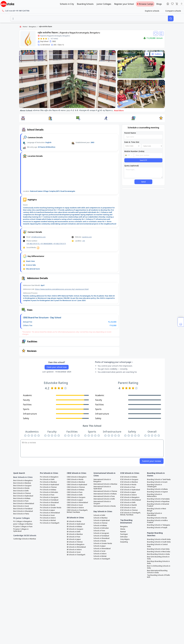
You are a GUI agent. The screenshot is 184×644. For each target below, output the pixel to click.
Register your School (124, 4)
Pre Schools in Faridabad (49, 500)
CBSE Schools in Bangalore (77, 477)
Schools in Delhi (99, 515)
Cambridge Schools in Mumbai (25, 539)
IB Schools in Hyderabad (76, 524)
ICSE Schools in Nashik (128, 505)
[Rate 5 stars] (48, 39)
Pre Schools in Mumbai (48, 482)
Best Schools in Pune (21, 501)
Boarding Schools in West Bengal (157, 510)
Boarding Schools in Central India (157, 545)
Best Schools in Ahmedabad (24, 504)
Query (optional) (131, 166)
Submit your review (152, 461)
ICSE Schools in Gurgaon (129, 479)
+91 (84, 241)
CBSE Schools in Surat (75, 505)
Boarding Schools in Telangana (159, 525)
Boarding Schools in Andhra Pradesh (157, 521)
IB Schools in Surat (74, 552)
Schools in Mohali (100, 556)
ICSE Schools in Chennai (129, 510)
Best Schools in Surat (21, 506)
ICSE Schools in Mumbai (129, 482)
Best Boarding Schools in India (158, 554)
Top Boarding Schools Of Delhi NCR (158, 576)
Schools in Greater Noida (103, 543)
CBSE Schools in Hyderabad (77, 485)
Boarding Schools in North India (159, 539)
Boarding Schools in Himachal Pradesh (158, 505)
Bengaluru (33, 27)
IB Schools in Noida (74, 521)
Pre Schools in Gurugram (49, 497)
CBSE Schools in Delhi (75, 495)
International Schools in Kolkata (105, 494)
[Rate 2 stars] (41, 39)
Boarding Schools (85, 4)
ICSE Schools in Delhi (128, 503)
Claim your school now (57, 367)
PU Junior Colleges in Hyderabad (21, 530)
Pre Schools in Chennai (48, 487)
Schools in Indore (100, 554)
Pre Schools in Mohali (48, 520)
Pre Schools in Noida (48, 505)
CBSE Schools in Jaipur (75, 500)
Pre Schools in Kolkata (48, 490)
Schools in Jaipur (100, 546)
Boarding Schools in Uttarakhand (154, 514)
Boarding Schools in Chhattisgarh (154, 486)
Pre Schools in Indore (48, 518)
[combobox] (89, 18)
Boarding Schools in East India (158, 549)
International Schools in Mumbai (105, 484)
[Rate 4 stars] (46, 39)
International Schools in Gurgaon (102, 503)
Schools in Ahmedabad (102, 549)
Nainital (123, 532)
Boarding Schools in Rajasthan (158, 501)
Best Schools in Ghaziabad (23, 511)
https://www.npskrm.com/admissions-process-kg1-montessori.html (62, 289)
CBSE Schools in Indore (75, 508)
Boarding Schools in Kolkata (157, 489)
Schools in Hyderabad (102, 520)
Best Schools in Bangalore (23, 481)
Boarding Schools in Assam (157, 482)
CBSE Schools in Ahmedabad (77, 503)
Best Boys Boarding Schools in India (158, 562)
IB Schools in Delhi (74, 532)
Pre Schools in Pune (47, 495)
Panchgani (124, 534)
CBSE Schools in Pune (75, 492)
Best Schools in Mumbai (22, 483)
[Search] (171, 18)
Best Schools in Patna (21, 514)
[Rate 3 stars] (44, 39)
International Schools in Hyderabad (102, 488)
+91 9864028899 (46, 244)
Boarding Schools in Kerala (157, 518)
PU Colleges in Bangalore (23, 521)
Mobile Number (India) (134, 151)
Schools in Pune (99, 531)
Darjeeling (124, 542)
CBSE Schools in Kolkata (76, 490)
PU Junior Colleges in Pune (23, 527)
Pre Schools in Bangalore (49, 477)
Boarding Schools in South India (159, 542)
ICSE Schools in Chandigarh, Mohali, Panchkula (130, 514)
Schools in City (67, 4)
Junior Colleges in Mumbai (23, 524)
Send (143, 182)
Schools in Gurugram (101, 533)
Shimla (123, 529)
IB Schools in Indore (74, 550)
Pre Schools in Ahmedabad (50, 513)
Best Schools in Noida (21, 488)
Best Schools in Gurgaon (22, 486)
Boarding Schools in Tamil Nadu (159, 479)
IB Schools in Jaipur (74, 539)
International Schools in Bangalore (102, 481)
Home (25, 27)
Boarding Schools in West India (159, 552)
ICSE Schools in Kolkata (129, 477)
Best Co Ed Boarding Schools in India (159, 567)
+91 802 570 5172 (33, 244)
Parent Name (130, 133)
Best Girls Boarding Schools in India (158, 558)
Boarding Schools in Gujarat (157, 492)
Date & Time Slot (132, 142)
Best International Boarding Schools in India (157, 572)
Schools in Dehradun (101, 528)
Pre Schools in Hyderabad (49, 485)
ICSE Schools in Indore (128, 495)
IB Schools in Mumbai (75, 534)
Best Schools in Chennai (22, 493)
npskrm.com (87, 237)
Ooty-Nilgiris (125, 539)
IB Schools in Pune (74, 537)
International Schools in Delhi (104, 499)
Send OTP (143, 160)
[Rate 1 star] (39, 39)
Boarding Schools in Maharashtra (154, 495)
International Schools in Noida (105, 506)
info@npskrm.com (38, 237)
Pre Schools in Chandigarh (50, 523)
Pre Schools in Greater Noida (51, 508)
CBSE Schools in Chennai (76, 487)
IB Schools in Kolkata (74, 527)
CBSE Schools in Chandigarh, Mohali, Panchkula (77, 511)
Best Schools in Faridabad (23, 509)
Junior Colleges (104, 4)
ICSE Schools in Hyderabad (130, 490)
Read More (119, 110)
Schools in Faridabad (101, 536)
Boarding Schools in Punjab (157, 528)
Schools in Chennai (100, 523)
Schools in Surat (99, 551)
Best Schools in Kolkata (22, 498)
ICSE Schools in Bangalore (130, 497)
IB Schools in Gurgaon (75, 529)
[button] (23, 118)
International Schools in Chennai (105, 491)
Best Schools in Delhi (21, 491)
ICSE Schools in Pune (128, 487)
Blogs (159, 4)
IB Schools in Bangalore (76, 544)
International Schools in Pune (104, 496)
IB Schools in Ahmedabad (76, 547)
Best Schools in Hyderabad (23, 496)
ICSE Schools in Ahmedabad (131, 500)
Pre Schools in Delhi (47, 479)
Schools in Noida (100, 541)
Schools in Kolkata (100, 526)
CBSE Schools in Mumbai (76, 482)
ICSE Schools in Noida (128, 485)
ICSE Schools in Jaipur (128, 492)
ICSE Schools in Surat (128, 508)
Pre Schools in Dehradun (49, 492)
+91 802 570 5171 (59, 244)
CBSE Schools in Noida (75, 479)
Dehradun (124, 537)
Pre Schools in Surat (47, 515)
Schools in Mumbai (100, 518)
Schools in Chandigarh (102, 559)
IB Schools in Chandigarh (76, 555)
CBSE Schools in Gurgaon (76, 497)
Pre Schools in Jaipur (47, 510)
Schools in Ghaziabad (101, 538)
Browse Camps (145, 4)
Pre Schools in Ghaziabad (49, 503)
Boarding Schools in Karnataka (158, 499)
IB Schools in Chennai (75, 542)
